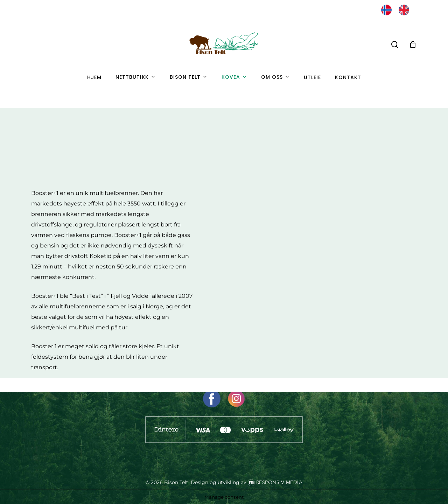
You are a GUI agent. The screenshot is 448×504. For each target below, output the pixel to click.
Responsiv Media (279, 482)
